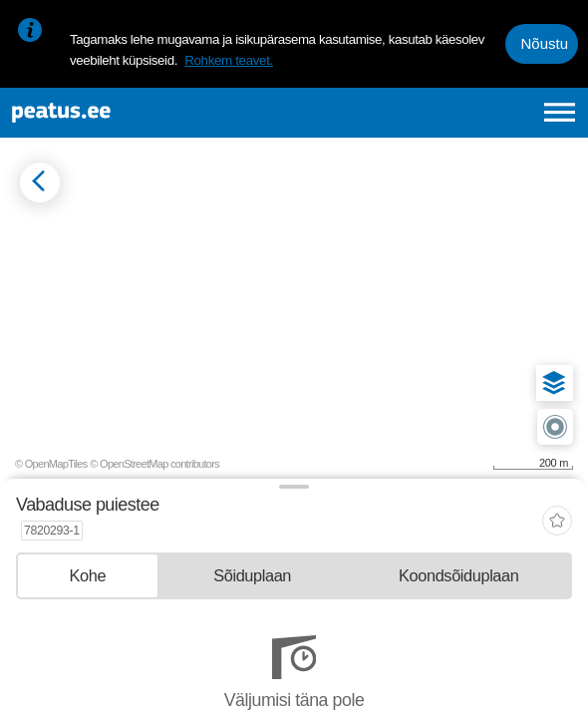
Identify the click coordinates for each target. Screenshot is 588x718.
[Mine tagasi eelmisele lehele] (40, 182)
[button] (554, 383)
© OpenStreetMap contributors (154, 464)
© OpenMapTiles (51, 464)
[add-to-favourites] (557, 523)
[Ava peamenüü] (560, 112)
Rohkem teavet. (229, 60)
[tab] (88, 576)
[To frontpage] (127, 113)
